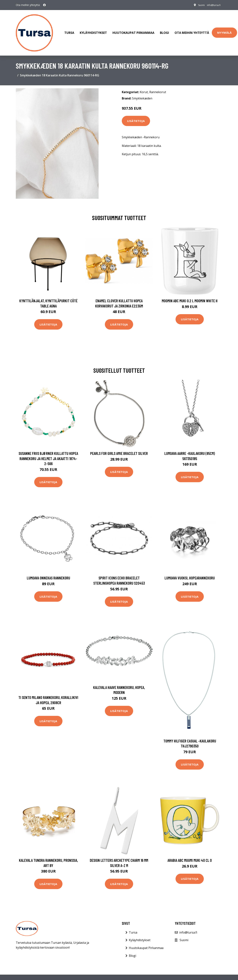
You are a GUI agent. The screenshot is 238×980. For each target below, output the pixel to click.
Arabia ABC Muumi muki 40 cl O (190, 852)
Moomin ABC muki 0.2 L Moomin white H (190, 292)
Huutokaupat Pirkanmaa (133, 29)
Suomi (196, 5)
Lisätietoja (136, 113)
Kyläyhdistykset (93, 29)
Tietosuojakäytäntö (190, 973)
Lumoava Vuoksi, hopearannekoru (190, 570)
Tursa (69, 29)
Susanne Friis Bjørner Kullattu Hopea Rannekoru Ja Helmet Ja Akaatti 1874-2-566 (48, 450)
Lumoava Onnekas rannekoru (48, 570)
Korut (144, 84)
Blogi (164, 29)
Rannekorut (158, 84)
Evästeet (167, 973)
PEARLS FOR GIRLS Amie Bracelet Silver (119, 445)
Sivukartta (214, 973)
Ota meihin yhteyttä (192, 29)
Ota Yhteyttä (149, 973)
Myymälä (224, 28)
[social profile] (44, 5)
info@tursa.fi (212, 5)
